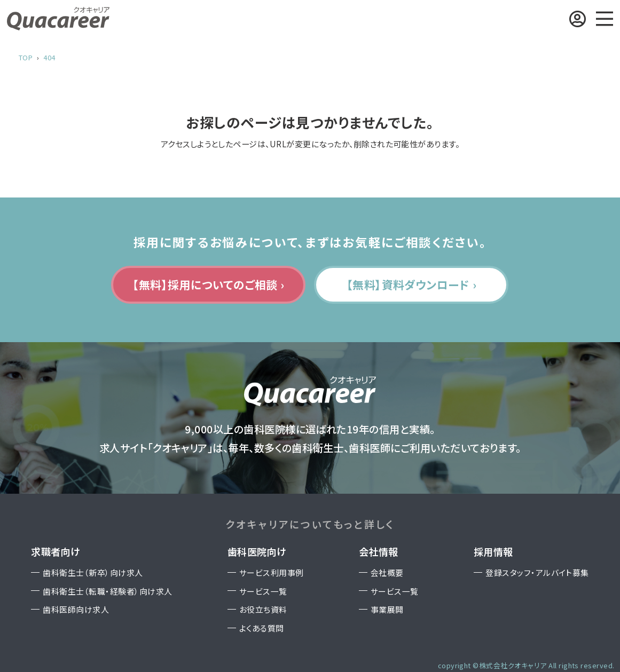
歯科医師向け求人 (76, 609)
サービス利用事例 (272, 572)
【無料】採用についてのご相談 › (209, 284)
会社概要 (387, 572)
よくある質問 (262, 628)
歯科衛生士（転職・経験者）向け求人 (107, 591)
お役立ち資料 (263, 609)
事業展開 (387, 609)
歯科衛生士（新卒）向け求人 (93, 572)
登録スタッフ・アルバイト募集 (537, 572)
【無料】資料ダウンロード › (412, 284)
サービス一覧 (263, 591)
